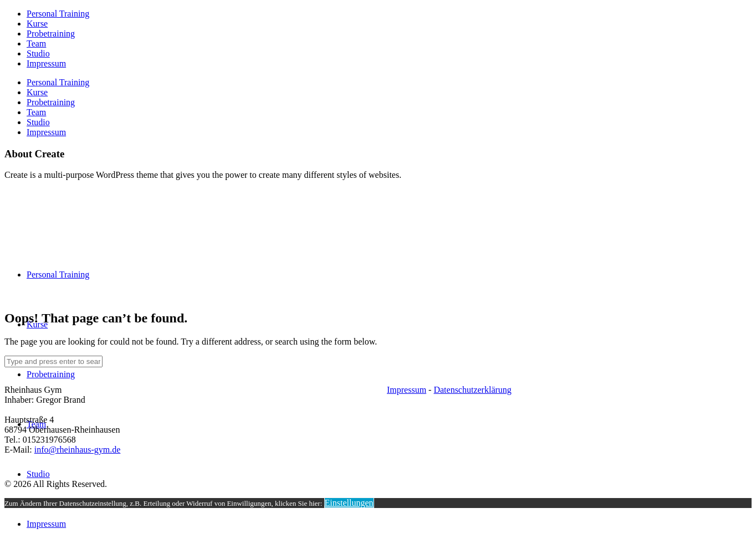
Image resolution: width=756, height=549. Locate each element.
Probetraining (51, 34)
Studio (38, 53)
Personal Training (58, 14)
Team (36, 43)
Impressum (46, 63)
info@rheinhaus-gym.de (78, 450)
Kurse (37, 24)
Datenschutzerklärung (472, 390)
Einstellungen (349, 503)
